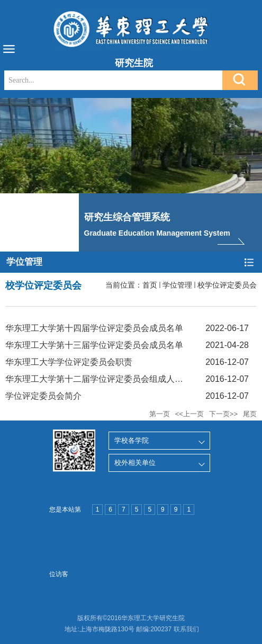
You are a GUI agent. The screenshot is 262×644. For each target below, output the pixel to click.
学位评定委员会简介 (43, 396)
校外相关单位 (135, 463)
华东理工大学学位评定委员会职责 (69, 362)
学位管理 (177, 285)
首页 (150, 285)
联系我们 (186, 629)
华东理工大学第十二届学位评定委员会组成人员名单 (103, 379)
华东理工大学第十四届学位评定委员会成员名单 (94, 328)
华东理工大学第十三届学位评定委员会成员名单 (94, 345)
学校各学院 (132, 440)
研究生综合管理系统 (127, 217)
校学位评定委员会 (227, 285)
